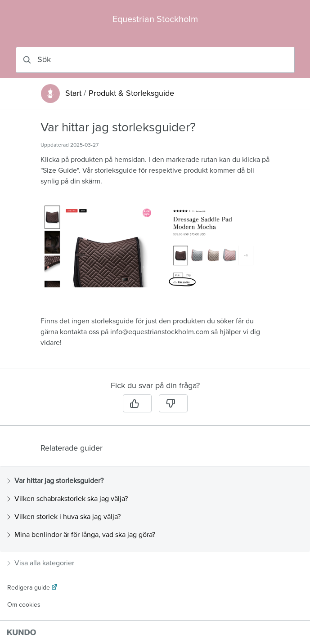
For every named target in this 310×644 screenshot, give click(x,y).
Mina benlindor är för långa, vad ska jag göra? (81, 535)
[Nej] (173, 403)
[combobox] (155, 60)
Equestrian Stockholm (155, 19)
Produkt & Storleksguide (131, 93)
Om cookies (24, 605)
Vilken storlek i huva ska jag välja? (64, 517)
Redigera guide (29, 588)
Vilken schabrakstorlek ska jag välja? (67, 499)
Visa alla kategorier (41, 563)
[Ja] (137, 403)
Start (73, 93)
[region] (155, 244)
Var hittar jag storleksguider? (55, 481)
